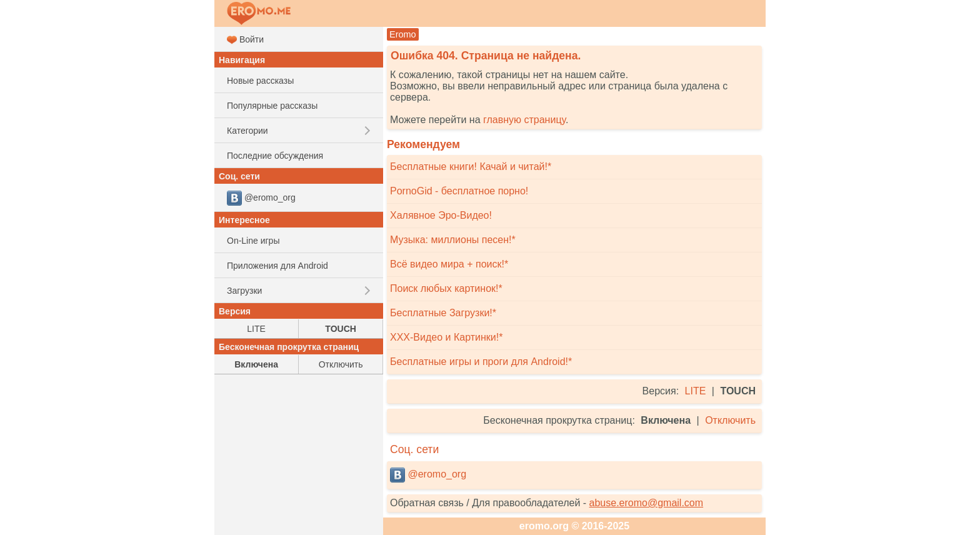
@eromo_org (428, 475)
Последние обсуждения (275, 156)
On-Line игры (253, 241)
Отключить (730, 420)
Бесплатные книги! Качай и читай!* (471, 167)
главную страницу (524, 120)
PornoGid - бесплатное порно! (459, 191)
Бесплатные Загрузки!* (443, 313)
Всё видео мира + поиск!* (449, 264)
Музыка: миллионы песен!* (453, 240)
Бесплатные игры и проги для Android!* (481, 362)
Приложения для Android (277, 266)
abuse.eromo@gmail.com (647, 503)
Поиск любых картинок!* (446, 288)
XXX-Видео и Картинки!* (446, 337)
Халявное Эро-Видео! (441, 215)
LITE (696, 391)
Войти (245, 40)
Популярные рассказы (272, 106)
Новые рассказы (260, 81)
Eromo (403, 34)
